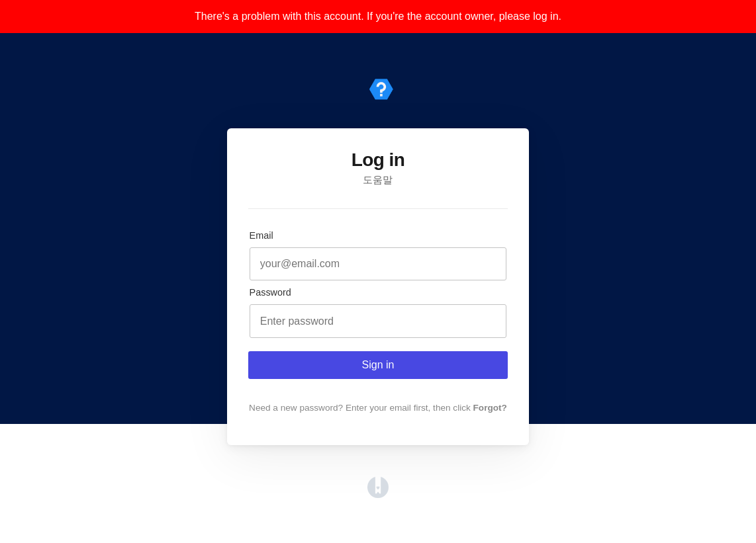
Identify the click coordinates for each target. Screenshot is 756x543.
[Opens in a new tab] (378, 494)
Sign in (378, 365)
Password (270, 292)
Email (261, 235)
